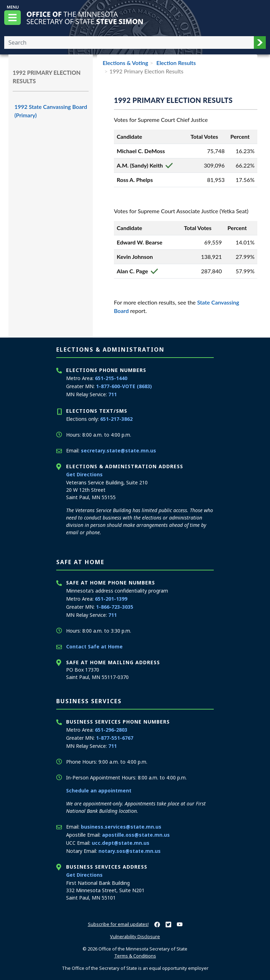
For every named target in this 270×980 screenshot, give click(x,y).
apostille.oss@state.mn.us (136, 835)
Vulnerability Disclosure (135, 936)
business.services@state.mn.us (121, 827)
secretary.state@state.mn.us (118, 450)
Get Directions (84, 474)
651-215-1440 (111, 378)
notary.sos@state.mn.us (130, 851)
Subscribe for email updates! (118, 924)
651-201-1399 (111, 599)
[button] (260, 43)
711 (112, 394)
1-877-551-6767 (115, 738)
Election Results (175, 63)
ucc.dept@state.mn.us (121, 843)
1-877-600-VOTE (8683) (124, 386)
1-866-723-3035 (115, 607)
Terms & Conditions (135, 956)
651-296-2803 (111, 730)
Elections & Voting (125, 63)
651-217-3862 (116, 419)
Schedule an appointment (99, 790)
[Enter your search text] (129, 43)
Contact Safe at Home (94, 646)
